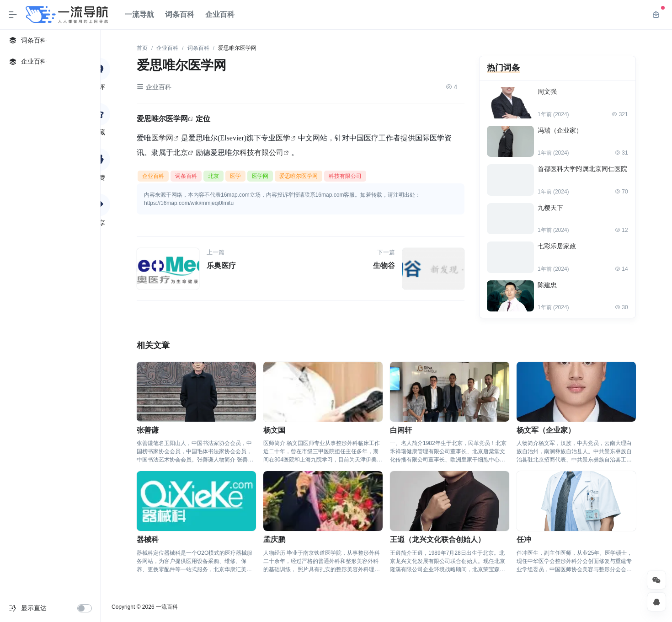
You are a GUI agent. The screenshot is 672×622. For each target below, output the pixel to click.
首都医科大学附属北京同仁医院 (582, 169)
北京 (181, 152)
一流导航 (139, 14)
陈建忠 (547, 285)
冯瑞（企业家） (560, 130)
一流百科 (167, 607)
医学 (283, 138)
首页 (142, 48)
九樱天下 (550, 208)
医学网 (162, 138)
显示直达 (34, 608)
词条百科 (180, 14)
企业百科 (220, 14)
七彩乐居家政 (557, 246)
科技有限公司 (261, 152)
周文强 (547, 91)
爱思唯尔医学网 (162, 118)
